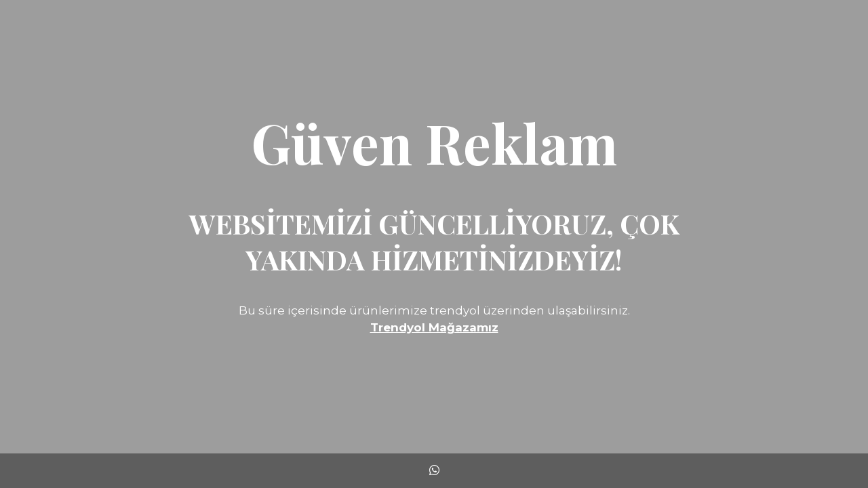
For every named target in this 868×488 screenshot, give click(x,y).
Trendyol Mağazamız (434, 327)
